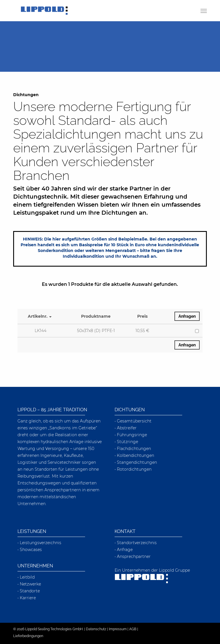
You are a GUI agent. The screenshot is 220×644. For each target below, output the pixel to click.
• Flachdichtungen (133, 449)
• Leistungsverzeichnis (39, 543)
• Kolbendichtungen (134, 455)
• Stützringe (126, 442)
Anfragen (187, 316)
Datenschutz (96, 629)
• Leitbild (26, 577)
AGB (133, 629)
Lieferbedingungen (28, 636)
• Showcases (30, 550)
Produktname (96, 316)
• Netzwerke (29, 584)
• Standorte (29, 591)
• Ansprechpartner (133, 556)
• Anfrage (124, 550)
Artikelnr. (41, 316)
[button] (204, 11)
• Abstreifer (126, 428)
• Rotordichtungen (133, 469)
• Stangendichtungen (136, 462)
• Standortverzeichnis (136, 543)
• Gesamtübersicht (133, 421)
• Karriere (27, 598)
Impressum (118, 629)
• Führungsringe (131, 435)
